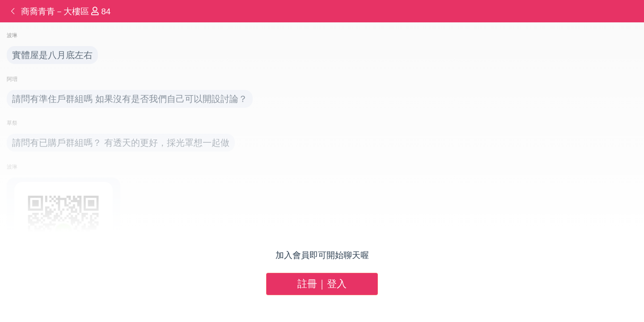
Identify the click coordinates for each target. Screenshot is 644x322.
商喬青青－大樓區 (56, 11)
